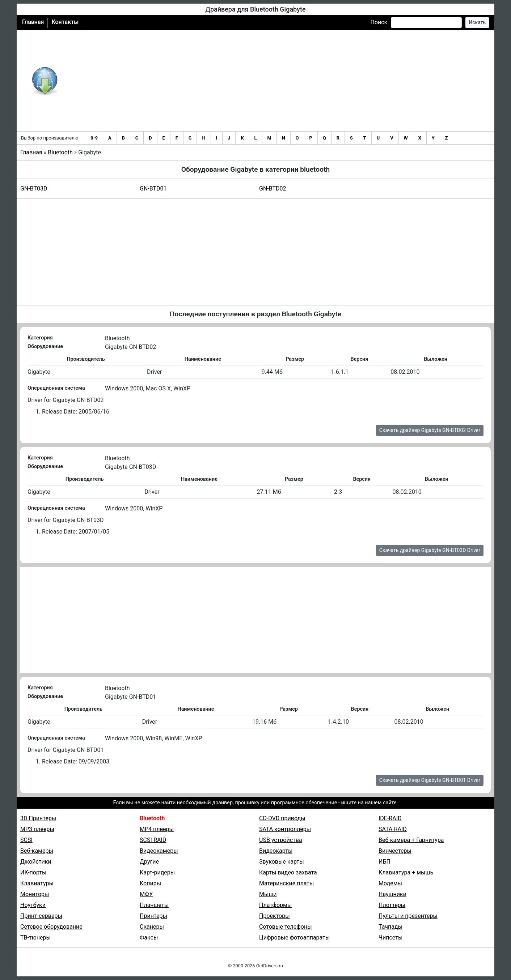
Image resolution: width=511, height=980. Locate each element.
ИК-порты (33, 872)
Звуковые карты (282, 862)
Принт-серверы (41, 916)
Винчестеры (395, 851)
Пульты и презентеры (408, 916)
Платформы (275, 905)
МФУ (146, 894)
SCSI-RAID (153, 840)
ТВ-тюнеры (35, 938)
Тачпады (390, 927)
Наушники (392, 894)
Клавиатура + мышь (406, 872)
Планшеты (154, 905)
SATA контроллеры (285, 829)
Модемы (390, 883)
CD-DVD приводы (282, 818)
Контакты (65, 22)
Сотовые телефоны (286, 927)
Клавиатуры (37, 883)
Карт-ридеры (157, 872)
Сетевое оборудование (51, 927)
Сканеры (152, 927)
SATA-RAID (393, 829)
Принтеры (153, 916)
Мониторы (35, 894)
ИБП (385, 862)
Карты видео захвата (288, 872)
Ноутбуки (33, 905)
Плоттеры (392, 905)
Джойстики (36, 862)
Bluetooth (60, 152)
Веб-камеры (37, 851)
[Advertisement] (279, 81)
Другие (149, 862)
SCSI (26, 840)
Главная (33, 22)
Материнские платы (286, 883)
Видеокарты (276, 851)
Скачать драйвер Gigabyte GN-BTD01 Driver (430, 780)
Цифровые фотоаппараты (294, 938)
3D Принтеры (38, 818)
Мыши (268, 894)
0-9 (94, 138)
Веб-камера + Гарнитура (411, 840)
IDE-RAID (390, 818)
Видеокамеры (159, 851)
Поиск (379, 22)
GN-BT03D (34, 189)
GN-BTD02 (273, 189)
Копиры (150, 883)
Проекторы (274, 916)
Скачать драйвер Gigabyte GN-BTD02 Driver (430, 430)
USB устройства (281, 840)
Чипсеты (390, 938)
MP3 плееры (37, 829)
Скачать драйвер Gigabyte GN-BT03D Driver (430, 550)
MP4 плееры (157, 829)
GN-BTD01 (153, 189)
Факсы (149, 938)
